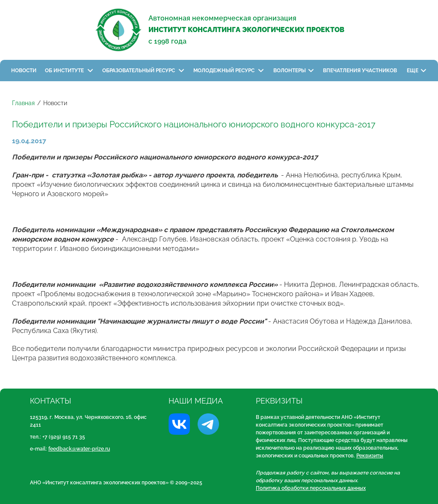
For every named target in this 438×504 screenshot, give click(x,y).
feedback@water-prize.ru (79, 449)
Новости (24, 71)
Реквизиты (370, 456)
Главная (23, 103)
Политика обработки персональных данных (311, 488)
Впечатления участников (361, 71)
